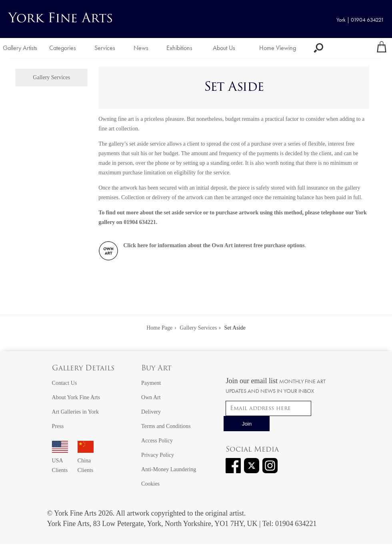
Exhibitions (179, 48)
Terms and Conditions (166, 426)
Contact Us (65, 383)
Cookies (150, 484)
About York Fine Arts (76, 397)
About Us (224, 48)
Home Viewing (278, 48)
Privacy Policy (158, 455)
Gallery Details (83, 369)
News (141, 48)
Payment (151, 383)
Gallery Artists (20, 48)
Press (58, 426)
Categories (63, 48)
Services (105, 48)
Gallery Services (51, 77)
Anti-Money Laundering (169, 469)
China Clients (86, 461)
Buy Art (156, 369)
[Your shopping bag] (382, 48)
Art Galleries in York (75, 412)
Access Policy (157, 441)
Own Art (151, 397)
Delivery (151, 412)
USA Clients (60, 461)
